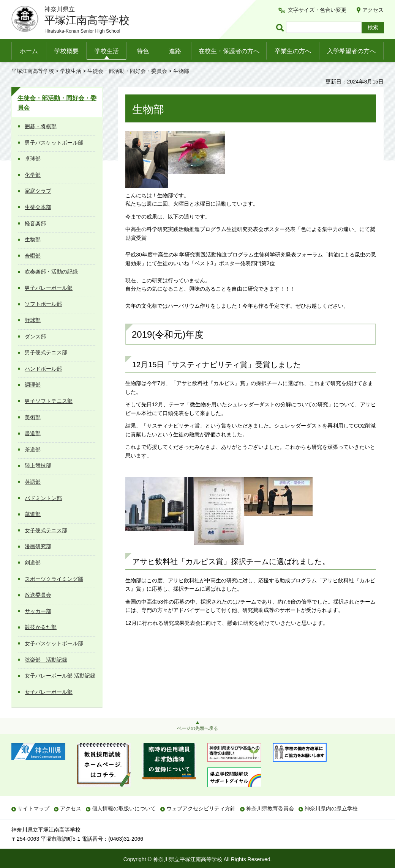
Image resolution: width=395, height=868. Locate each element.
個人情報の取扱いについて (124, 808)
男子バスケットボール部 (54, 143)
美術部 (33, 417)
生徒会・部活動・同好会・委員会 (127, 71)
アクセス (373, 10)
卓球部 (33, 159)
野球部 (33, 320)
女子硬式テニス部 (46, 530)
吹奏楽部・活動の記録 (51, 272)
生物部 (33, 239)
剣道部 (33, 563)
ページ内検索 (281, 28)
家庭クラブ (38, 191)
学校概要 (66, 51)
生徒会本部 (38, 207)
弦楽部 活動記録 (46, 660)
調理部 (33, 385)
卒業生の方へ (293, 51)
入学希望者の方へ (351, 51)
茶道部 (33, 450)
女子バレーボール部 (49, 692)
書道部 (33, 433)
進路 (175, 51)
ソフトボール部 (43, 304)
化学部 (33, 175)
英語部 (33, 482)
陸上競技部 (38, 465)
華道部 (33, 514)
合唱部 (33, 256)
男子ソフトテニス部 (49, 401)
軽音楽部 (35, 223)
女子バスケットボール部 (54, 643)
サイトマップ (33, 808)
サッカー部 (38, 611)
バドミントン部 (43, 498)
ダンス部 (35, 337)
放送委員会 (38, 595)
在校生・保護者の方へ (229, 51)
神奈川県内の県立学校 (331, 808)
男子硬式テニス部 (46, 352)
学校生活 (107, 51)
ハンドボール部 (43, 369)
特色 (143, 51)
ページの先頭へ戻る (197, 728)
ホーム (29, 51)
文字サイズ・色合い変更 (317, 10)
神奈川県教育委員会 (270, 808)
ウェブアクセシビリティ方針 (201, 808)
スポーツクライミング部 (54, 579)
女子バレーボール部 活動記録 (60, 676)
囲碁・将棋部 (41, 126)
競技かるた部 (41, 627)
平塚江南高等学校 (33, 71)
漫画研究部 (38, 546)
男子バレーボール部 (49, 288)
